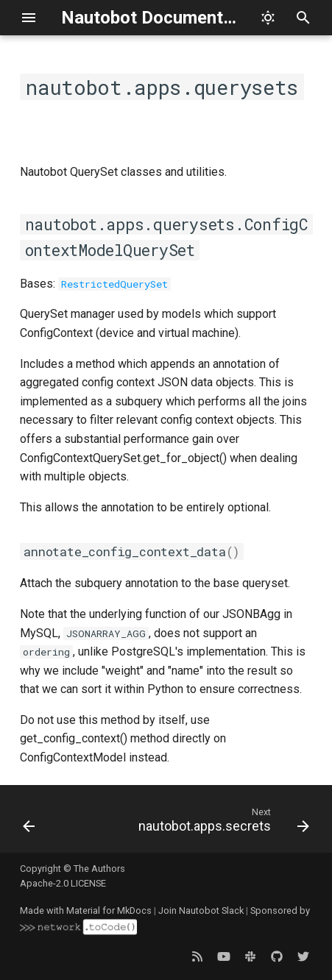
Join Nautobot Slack (201, 910)
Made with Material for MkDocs (86, 910)
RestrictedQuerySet (114, 284)
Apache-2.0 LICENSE (63, 883)
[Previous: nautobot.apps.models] (29, 823)
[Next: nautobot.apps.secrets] (222, 823)
